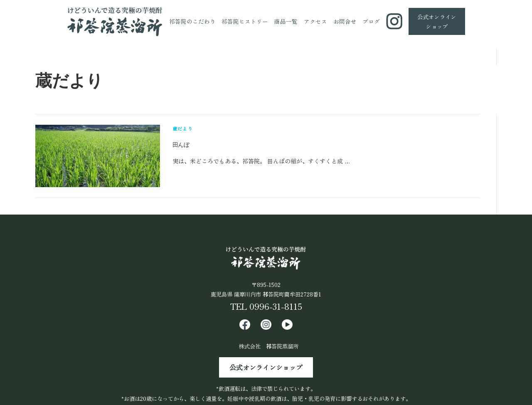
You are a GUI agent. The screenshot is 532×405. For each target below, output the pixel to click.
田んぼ (181, 145)
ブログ (371, 21)
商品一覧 (286, 21)
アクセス (315, 21)
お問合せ (345, 21)
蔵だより (183, 128)
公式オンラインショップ (266, 368)
